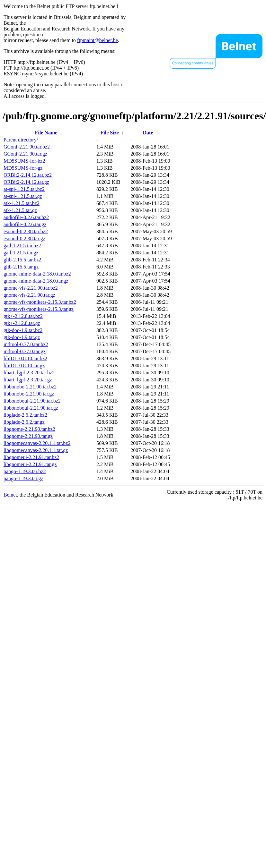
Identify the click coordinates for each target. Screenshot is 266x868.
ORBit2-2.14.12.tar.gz (26, 182)
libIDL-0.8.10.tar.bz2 (25, 358)
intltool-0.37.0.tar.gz (25, 351)
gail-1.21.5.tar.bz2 (22, 246)
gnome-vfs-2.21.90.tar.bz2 (31, 288)
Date (148, 133)
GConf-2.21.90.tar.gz (25, 154)
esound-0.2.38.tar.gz (24, 238)
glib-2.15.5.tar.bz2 (22, 260)
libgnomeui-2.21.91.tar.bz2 (31, 457)
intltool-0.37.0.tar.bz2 (26, 344)
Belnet (10, 495)
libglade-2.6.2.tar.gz (24, 422)
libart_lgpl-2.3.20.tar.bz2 (29, 373)
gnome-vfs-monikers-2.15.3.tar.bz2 (40, 302)
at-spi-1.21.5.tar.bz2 (24, 189)
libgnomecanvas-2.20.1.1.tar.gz (36, 450)
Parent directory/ (21, 140)
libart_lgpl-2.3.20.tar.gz (28, 380)
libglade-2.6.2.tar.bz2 (25, 415)
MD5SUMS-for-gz (23, 168)
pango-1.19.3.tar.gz (23, 478)
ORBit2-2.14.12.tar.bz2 (28, 175)
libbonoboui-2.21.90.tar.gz (31, 408)
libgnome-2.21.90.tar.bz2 (29, 429)
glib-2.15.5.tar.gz (21, 267)
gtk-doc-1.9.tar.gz (22, 337)
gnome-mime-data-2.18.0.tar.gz (36, 281)
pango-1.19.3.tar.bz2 (25, 471)
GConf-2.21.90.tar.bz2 (27, 147)
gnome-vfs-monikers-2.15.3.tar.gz (39, 309)
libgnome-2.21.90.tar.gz (28, 436)
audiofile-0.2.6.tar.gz (25, 224)
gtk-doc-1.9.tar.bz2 (23, 330)
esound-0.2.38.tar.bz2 (26, 231)
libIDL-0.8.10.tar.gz (24, 366)
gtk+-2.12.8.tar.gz (22, 323)
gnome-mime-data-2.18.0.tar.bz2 (37, 274)
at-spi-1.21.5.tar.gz (23, 196)
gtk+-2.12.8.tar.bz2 (23, 316)
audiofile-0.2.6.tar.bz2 (26, 217)
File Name (46, 133)
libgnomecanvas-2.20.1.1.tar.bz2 (37, 443)
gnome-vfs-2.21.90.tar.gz (29, 295)
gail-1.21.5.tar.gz (21, 253)
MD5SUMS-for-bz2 (24, 161)
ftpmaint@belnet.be (98, 40)
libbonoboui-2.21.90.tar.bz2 (32, 401)
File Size (109, 133)
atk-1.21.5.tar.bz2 (22, 203)
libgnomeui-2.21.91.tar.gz (30, 464)
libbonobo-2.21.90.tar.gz (29, 394)
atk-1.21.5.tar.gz (20, 210)
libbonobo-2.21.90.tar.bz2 (30, 387)
